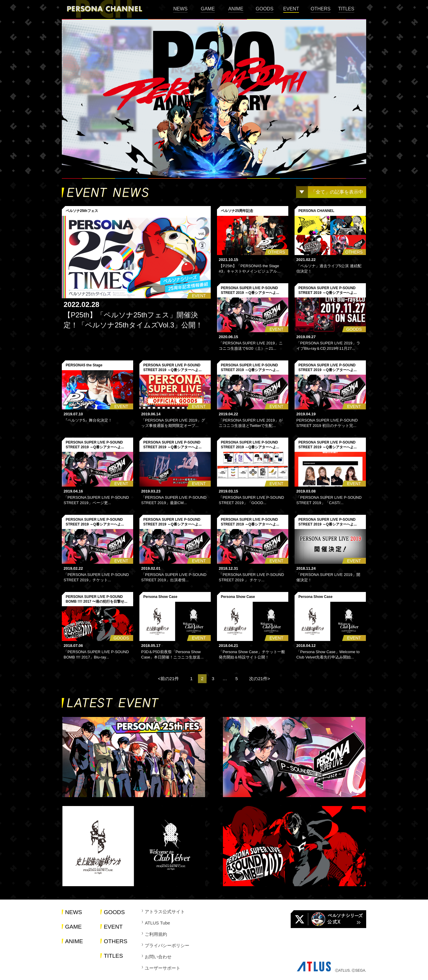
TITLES (346, 9)
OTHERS (321, 9)
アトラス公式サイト (165, 912)
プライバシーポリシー (167, 945)
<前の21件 (168, 679)
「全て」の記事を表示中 (337, 192)
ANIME (236, 9)
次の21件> (259, 679)
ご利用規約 (156, 934)
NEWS (180, 9)
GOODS (265, 9)
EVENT (291, 9)
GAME (208, 9)
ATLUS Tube (157, 923)
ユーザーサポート (163, 968)
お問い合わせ (158, 957)
